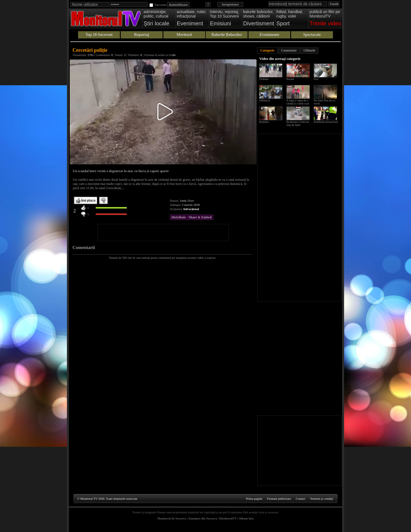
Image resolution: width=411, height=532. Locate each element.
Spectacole (312, 35)
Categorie (267, 50)
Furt (316, 79)
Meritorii (184, 35)
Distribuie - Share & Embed (192, 217)
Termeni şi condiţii (322, 499)
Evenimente (269, 35)
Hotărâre (264, 122)
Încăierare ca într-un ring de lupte (298, 123)
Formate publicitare (279, 499)
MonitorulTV (228, 518)
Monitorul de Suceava (172, 518)
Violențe (264, 79)
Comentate (289, 50)
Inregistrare (230, 4)
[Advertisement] (163, 233)
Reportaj (142, 35)
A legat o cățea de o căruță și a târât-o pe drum (298, 103)
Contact (301, 499)
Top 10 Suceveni (99, 35)
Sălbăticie (264, 100)
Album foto (246, 518)
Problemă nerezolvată (326, 122)
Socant (290, 79)
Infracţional (191, 209)
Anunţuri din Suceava (203, 518)
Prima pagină (254, 499)
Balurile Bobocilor (227, 35)
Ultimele (309, 50)
